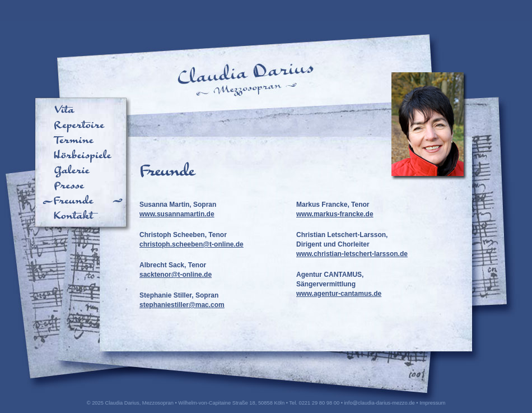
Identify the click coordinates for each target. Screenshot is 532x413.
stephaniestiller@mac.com (182, 305)
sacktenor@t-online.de (176, 275)
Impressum (432, 403)
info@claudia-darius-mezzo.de (380, 403)
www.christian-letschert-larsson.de (352, 254)
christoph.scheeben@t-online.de (192, 244)
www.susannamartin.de (177, 214)
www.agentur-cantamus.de (339, 294)
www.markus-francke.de (335, 214)
